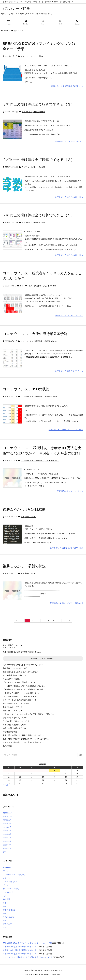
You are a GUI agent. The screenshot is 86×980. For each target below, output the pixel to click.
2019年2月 (7, 848)
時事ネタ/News (50, 286)
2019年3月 (7, 845)
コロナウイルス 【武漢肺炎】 (32, 286)
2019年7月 (7, 831)
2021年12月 (8, 817)
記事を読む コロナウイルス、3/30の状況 (66, 430)
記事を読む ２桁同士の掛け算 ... (69, 141)
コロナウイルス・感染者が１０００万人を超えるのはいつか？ (28, 957)
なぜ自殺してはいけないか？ (13, 2)
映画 (5, 906)
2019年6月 (7, 834)
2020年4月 (7, 820)
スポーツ (24, 56)
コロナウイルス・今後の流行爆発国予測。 (37, 334)
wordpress (7, 868)
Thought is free (56, 974)
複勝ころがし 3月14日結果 (24, 509)
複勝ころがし (31, 517)
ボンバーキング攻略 (11, 889)
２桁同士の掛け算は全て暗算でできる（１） (39, 215)
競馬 (23, 517)
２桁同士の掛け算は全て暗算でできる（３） (39, 104)
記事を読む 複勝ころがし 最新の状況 (67, 603)
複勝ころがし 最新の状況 (24, 566)
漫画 (5, 913)
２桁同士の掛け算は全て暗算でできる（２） (39, 160)
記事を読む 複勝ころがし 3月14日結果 (67, 548)
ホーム (6, 31)
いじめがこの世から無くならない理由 (38, 2)
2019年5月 (7, 838)
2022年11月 (8, 813)
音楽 (5, 928)
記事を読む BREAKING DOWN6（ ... (67, 86)
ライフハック (27, 112)
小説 (5, 903)
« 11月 (5, 785)
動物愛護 (6, 899)
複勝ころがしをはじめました (64, 2)
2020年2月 (7, 827)
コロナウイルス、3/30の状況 (26, 389)
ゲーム (6, 871)
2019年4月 (7, 841)
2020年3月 (7, 824)
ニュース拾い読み (36, 56)
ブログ (6, 885)
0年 (4, 852)
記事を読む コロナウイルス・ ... (69, 316)
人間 (5, 896)
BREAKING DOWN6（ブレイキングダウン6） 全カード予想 (27, 943)
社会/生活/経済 (39, 112)
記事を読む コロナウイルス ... (70, 491)
